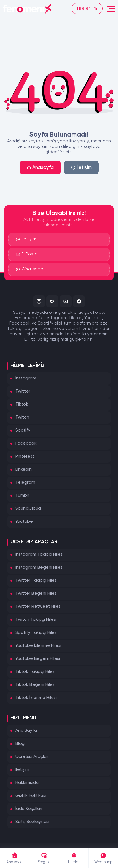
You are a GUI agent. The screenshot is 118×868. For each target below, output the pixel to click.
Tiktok (22, 404)
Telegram (25, 483)
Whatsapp (30, 270)
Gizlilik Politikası (31, 796)
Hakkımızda (27, 783)
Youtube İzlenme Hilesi (38, 646)
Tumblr (22, 496)
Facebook (26, 443)
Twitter (23, 391)
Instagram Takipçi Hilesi (39, 555)
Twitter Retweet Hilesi (38, 607)
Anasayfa (40, 168)
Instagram (26, 378)
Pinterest (25, 457)
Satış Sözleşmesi (32, 822)
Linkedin (23, 470)
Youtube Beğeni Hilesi (38, 659)
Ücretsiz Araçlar (32, 757)
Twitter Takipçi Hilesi (36, 581)
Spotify (23, 430)
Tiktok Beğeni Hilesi (35, 685)
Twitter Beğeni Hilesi (36, 594)
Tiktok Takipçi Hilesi (35, 672)
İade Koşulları (29, 809)
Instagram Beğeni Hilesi (39, 568)
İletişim (81, 168)
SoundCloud (28, 509)
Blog (20, 744)
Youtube (24, 522)
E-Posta (27, 255)
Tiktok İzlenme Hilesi (36, 698)
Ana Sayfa (26, 731)
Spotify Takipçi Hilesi (36, 633)
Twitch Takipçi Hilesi (36, 620)
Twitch (22, 417)
